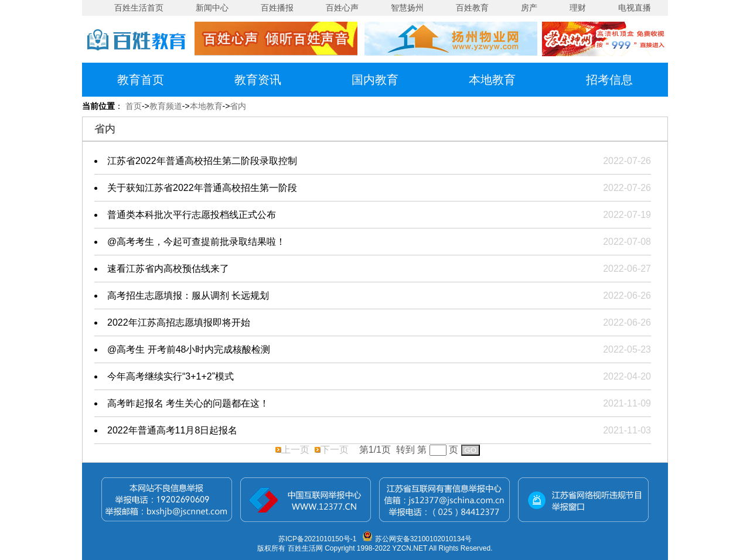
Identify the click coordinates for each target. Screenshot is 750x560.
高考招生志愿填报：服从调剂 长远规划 (188, 296)
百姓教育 (472, 8)
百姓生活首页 (139, 8)
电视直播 (635, 8)
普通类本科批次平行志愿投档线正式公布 (192, 215)
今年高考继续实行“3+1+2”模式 (171, 376)
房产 (529, 8)
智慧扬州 (407, 8)
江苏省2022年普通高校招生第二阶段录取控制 (202, 161)
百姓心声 (342, 8)
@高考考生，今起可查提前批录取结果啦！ (196, 242)
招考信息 (609, 80)
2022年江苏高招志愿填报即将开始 (179, 322)
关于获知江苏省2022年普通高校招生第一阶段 (202, 188)
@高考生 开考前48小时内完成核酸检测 (189, 349)
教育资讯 (258, 80)
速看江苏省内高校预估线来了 (168, 269)
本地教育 (492, 80)
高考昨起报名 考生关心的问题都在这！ (188, 403)
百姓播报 (277, 8)
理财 (578, 8)
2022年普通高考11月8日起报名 (172, 430)
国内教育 (375, 80)
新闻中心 (212, 8)
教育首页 (141, 80)
